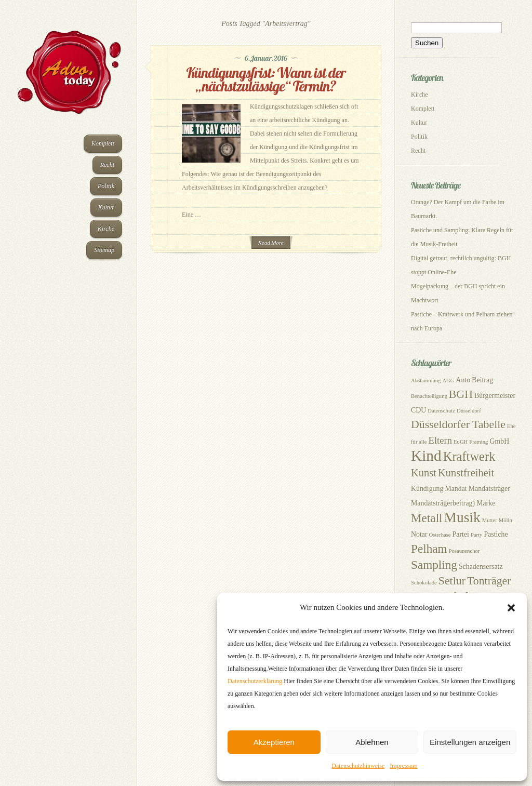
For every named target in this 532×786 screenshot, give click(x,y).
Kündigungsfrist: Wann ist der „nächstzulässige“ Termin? (266, 79)
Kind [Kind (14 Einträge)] (426, 456)
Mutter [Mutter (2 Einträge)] (490, 520)
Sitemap (104, 250)
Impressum (403, 766)
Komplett (103, 143)
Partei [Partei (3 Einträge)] (461, 534)
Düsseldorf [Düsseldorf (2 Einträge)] (469, 411)
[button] (511, 608)
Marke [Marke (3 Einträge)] (486, 503)
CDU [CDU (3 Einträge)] (418, 410)
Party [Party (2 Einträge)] (477, 535)
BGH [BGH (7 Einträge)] (461, 394)
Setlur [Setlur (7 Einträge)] (452, 581)
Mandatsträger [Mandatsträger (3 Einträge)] (489, 489)
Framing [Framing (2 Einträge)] (478, 442)
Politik (106, 186)
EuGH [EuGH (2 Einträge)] (461, 442)
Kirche (106, 229)
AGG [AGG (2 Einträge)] (448, 381)
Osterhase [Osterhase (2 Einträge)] (440, 535)
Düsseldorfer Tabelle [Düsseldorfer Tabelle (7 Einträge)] (458, 424)
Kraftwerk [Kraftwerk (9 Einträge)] (469, 456)
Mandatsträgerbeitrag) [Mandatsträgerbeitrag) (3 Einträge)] (443, 503)
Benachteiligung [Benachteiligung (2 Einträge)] (429, 396)
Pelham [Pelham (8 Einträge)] (429, 549)
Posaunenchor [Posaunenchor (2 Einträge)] (464, 551)
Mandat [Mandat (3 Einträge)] (456, 489)
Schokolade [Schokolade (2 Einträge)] (424, 583)
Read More (271, 243)
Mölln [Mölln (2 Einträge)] (506, 520)
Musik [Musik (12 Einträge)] (462, 517)
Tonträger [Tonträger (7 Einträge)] (489, 581)
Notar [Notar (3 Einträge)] (419, 534)
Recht (107, 165)
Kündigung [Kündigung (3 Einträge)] (427, 489)
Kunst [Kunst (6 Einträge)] (424, 473)
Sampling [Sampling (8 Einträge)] (434, 565)
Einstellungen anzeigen (470, 742)
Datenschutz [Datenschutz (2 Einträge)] (441, 411)
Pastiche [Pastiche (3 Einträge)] (496, 534)
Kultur (106, 207)
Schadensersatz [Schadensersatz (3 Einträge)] (481, 567)
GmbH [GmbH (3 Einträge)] (499, 441)
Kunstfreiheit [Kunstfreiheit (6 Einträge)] (466, 473)
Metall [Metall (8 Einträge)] (427, 518)
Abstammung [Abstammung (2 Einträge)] (426, 381)
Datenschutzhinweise (358, 766)
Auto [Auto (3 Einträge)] (463, 380)
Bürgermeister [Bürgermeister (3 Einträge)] (495, 396)
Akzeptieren (274, 742)
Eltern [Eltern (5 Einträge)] (440, 440)
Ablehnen (372, 742)
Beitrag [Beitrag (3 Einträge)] (482, 380)
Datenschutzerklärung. (256, 681)
